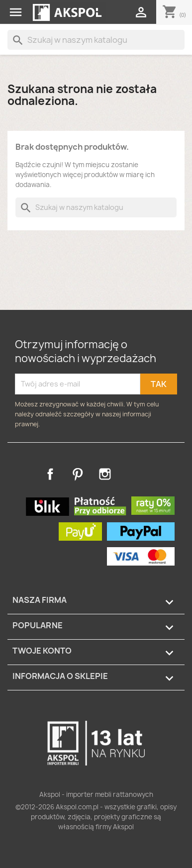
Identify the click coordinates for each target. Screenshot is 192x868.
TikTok (132, 474)
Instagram (105, 474)
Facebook (50, 474)
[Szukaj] (96, 40)
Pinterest (78, 474)
